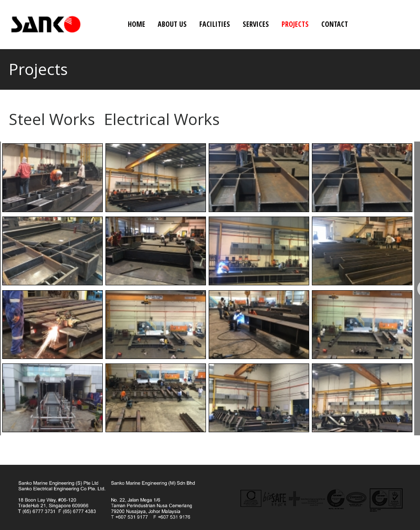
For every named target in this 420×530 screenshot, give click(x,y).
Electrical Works (162, 119)
